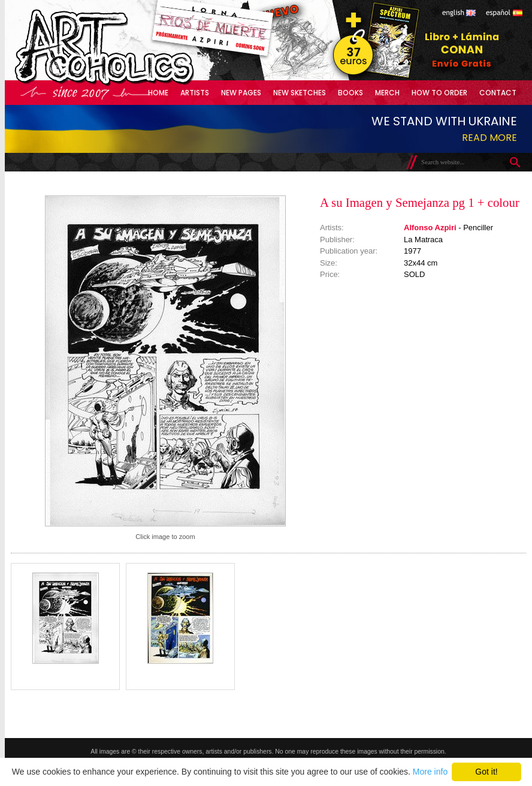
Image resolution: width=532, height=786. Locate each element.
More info (430, 772)
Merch (387, 93)
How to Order (439, 93)
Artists (195, 93)
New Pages (241, 93)
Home (158, 93)
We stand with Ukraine (444, 121)
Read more (489, 138)
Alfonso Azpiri (430, 228)
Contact (498, 93)
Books (350, 93)
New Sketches (300, 93)
